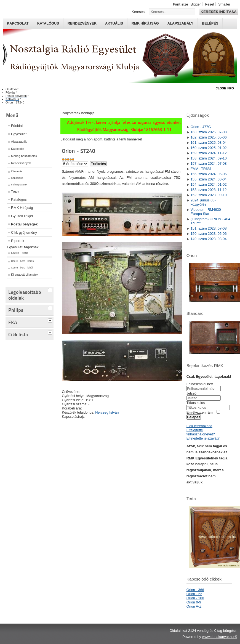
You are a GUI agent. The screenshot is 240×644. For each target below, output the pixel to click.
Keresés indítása (218, 12)
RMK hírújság (145, 23)
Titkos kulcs (196, 403)
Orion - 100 (195, 598)
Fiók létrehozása (199, 426)
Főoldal (17, 126)
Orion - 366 (195, 590)
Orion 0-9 (194, 602)
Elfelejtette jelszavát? (203, 438)
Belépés (210, 23)
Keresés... (140, 12)
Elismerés (17, 171)
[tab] (51, 289)
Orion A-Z (194, 606)
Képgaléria (17, 178)
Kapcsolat (18, 23)
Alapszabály (180, 23)
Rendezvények (82, 23)
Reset (210, 4)
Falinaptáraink (19, 185)
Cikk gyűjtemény (24, 232)
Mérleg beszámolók (24, 156)
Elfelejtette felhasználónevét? (201, 432)
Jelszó (191, 393)
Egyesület (19, 134)
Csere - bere (19, 253)
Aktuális (114, 23)
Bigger (196, 4)
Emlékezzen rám (200, 412)
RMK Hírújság (22, 208)
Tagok (15, 191)
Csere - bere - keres (22, 261)
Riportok (18, 241)
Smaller (224, 4)
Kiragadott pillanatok (25, 275)
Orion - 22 (194, 594)
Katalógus (48, 23)
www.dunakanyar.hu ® (220, 637)
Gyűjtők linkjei (22, 216)
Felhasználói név (200, 384)
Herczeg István (107, 412)
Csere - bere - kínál (22, 268)
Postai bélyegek (24, 224)
